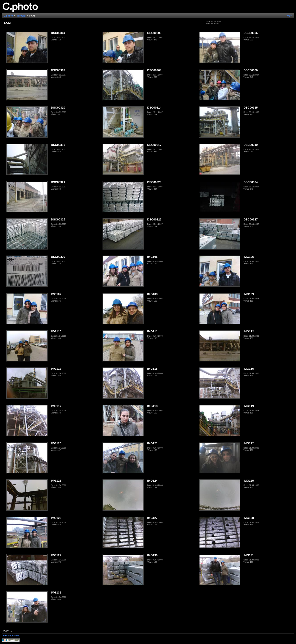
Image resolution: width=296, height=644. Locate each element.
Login (289, 16)
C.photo (8, 16)
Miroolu (21, 16)
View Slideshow (11, 636)
